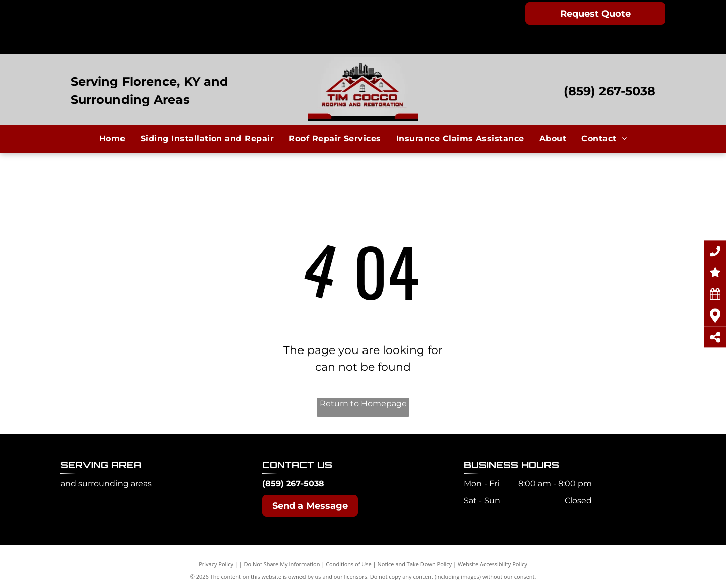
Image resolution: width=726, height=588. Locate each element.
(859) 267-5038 (610, 91)
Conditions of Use (349, 564)
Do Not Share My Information (282, 564)
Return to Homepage (363, 404)
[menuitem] (112, 138)
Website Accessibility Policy (493, 564)
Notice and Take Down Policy (415, 564)
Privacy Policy (216, 564)
